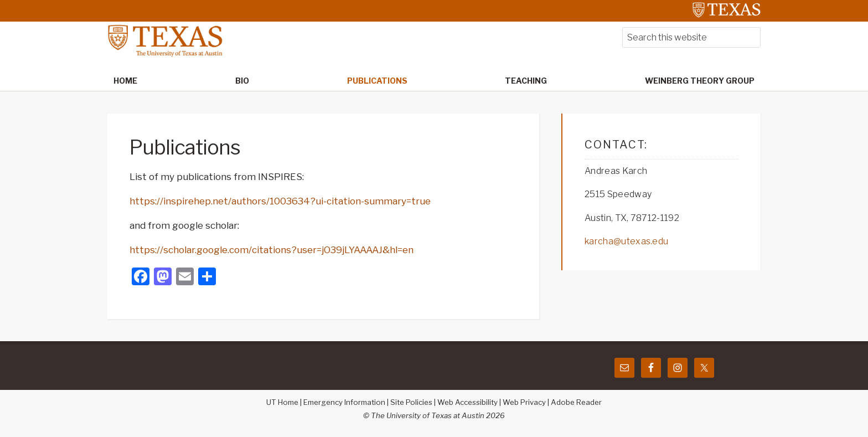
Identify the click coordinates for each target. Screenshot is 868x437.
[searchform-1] (691, 37)
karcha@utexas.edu (626, 241)
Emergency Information (344, 402)
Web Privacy (524, 402)
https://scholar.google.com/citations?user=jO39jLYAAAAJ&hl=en (272, 250)
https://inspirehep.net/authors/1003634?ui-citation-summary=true (280, 201)
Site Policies (411, 402)
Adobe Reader (576, 402)
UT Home (282, 402)
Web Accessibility (467, 402)
